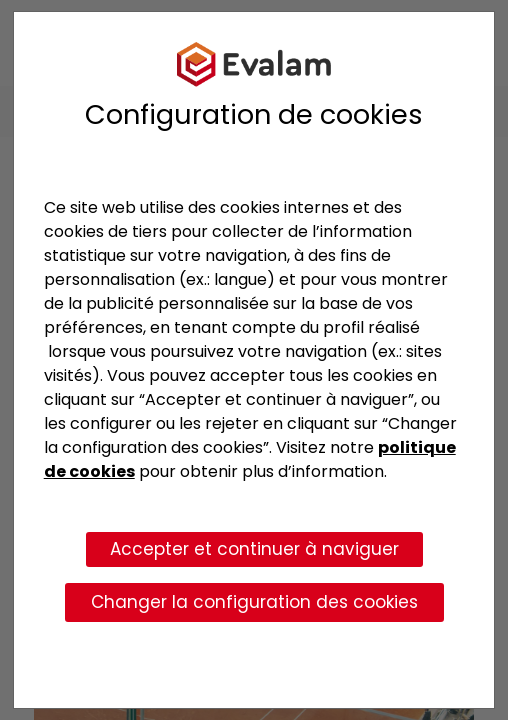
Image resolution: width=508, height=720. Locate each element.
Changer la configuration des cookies (254, 602)
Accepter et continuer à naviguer (254, 549)
